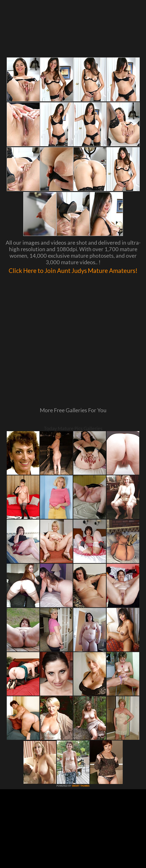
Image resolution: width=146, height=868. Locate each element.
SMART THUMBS (81, 728)
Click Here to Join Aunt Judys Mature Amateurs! (73, 274)
